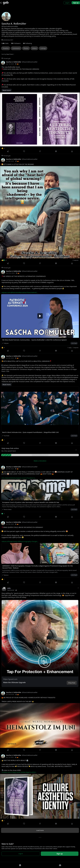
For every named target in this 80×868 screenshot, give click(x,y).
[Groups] (60, 865)
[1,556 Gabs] (6, 43)
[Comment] (24, 151)
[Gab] (6, 3)
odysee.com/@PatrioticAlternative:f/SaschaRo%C (20, 292)
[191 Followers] (17, 43)
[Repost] (40, 151)
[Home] (20, 865)
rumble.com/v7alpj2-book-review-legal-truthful (19, 772)
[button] (40, 636)
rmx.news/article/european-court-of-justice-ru (19, 478)
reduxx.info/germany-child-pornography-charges (20, 541)
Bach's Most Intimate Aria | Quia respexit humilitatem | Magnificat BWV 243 (30, 432)
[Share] (72, 151)
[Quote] (56, 151)
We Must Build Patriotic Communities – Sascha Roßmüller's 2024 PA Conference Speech (34, 340)
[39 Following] (28, 43)
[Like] (8, 151)
